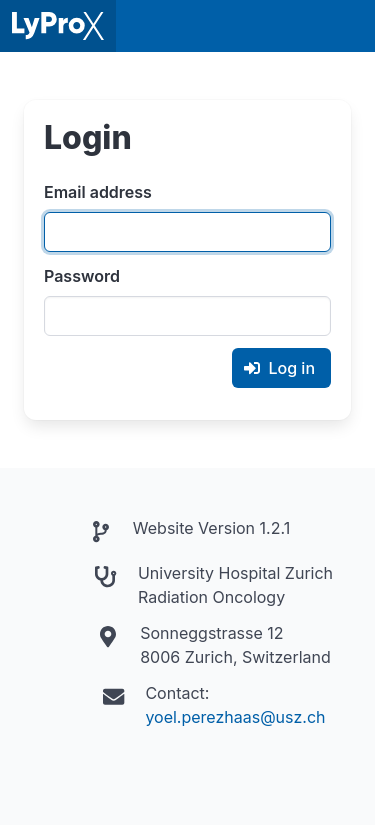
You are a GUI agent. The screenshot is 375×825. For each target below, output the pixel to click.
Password (82, 276)
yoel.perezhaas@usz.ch (235, 717)
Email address (98, 192)
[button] (349, 26)
